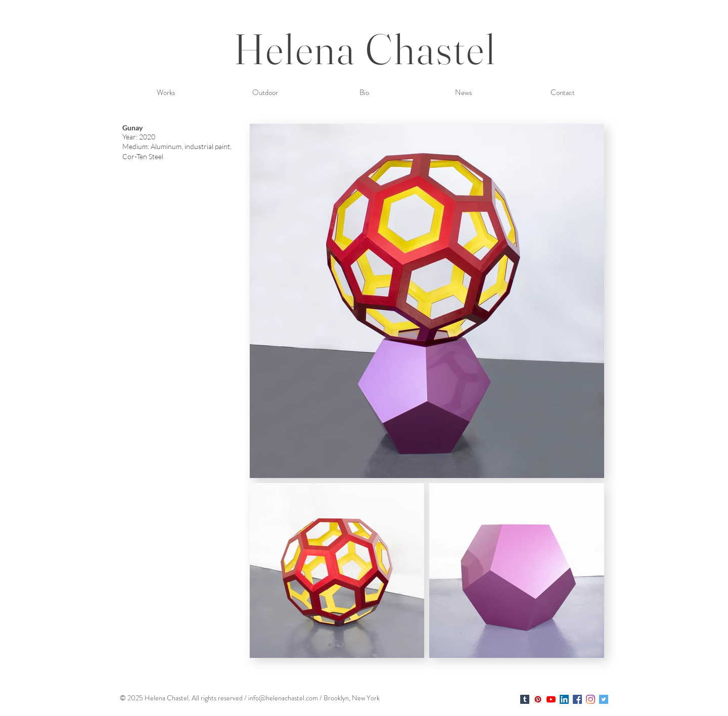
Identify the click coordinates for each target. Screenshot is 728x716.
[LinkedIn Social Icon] (564, 699)
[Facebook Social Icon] (577, 699)
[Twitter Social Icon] (604, 699)
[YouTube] (551, 699)
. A (192, 698)
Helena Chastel (365, 49)
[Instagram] (590, 699)
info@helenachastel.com (283, 698)
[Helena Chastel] (525, 699)
